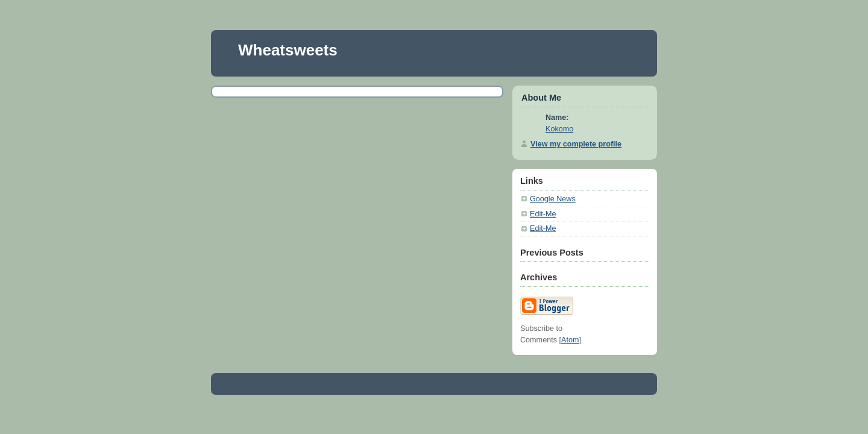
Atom (570, 340)
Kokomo (559, 129)
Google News (553, 199)
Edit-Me (543, 214)
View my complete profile (576, 144)
